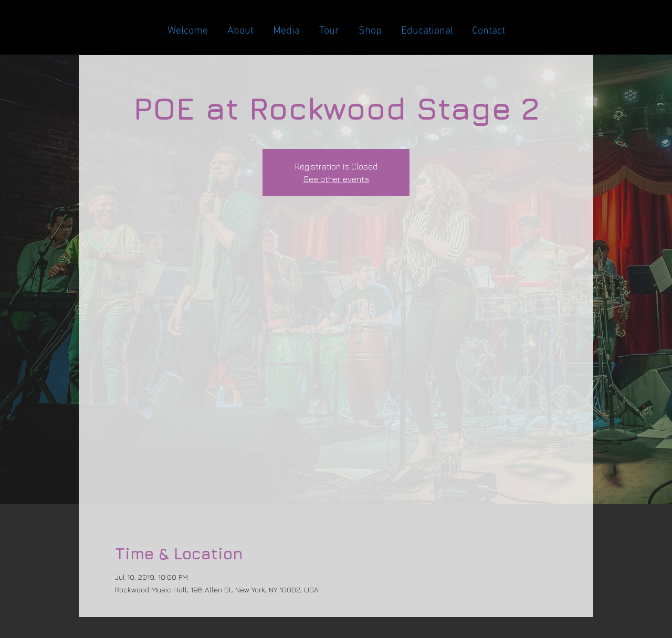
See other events (336, 179)
